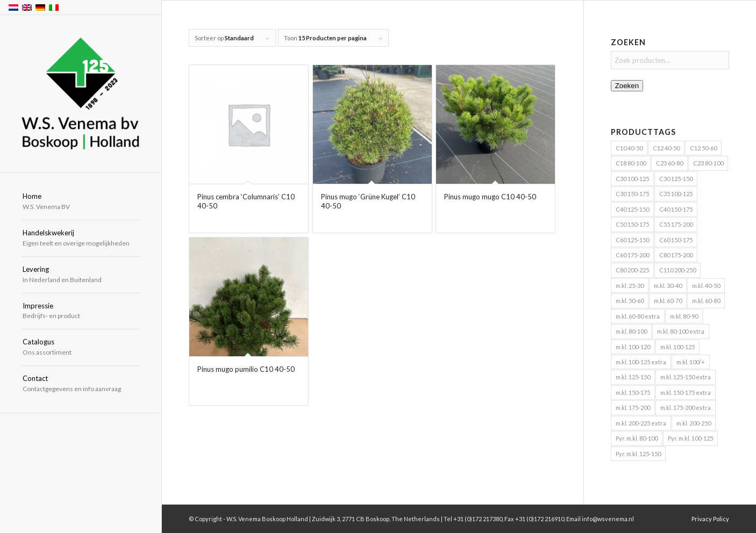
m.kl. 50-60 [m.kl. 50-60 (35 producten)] (630, 301)
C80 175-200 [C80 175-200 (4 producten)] (676, 255)
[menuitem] (81, 202)
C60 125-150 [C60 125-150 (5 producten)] (632, 240)
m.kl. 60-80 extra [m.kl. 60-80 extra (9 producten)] (638, 316)
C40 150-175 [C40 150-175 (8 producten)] (676, 209)
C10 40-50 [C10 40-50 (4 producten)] (629, 148)
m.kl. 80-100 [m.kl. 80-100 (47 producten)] (631, 331)
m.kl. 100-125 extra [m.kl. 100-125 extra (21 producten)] (641, 362)
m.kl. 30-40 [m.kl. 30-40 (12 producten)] (668, 286)
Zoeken (627, 86)
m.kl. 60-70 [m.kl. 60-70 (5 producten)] (668, 301)
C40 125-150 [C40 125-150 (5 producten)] (632, 209)
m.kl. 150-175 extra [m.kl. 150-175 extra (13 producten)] (686, 392)
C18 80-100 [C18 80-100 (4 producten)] (631, 163)
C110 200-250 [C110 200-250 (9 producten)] (677, 270)
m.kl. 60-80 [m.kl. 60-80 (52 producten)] (706, 301)
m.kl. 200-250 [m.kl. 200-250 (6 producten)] (694, 423)
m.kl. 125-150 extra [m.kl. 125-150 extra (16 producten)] (686, 377)
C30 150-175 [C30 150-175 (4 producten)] (632, 194)
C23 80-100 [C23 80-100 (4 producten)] (708, 163)
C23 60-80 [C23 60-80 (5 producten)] (669, 163)
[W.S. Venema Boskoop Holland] (81, 94)
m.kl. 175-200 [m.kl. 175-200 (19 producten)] (633, 408)
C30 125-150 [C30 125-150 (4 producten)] (676, 179)
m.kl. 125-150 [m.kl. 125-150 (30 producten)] (633, 377)
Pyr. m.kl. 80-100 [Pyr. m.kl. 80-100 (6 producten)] (637, 438)
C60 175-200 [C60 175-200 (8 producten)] (632, 255)
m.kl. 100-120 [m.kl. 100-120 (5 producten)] (633, 347)
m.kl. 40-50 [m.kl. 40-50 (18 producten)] (706, 286)
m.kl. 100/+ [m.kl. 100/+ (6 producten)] (691, 362)
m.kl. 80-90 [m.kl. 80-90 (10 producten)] (684, 316)
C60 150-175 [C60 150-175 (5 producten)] (676, 240)
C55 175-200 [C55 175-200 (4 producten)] (676, 224)
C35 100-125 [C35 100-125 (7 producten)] (676, 194)
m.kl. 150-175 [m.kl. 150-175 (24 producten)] (633, 392)
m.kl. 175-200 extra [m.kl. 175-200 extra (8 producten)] (686, 408)
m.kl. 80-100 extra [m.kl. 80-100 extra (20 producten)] (681, 331)
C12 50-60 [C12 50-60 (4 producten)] (703, 148)
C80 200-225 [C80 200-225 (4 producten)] (632, 270)
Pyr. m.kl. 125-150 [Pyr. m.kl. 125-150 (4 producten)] (638, 454)
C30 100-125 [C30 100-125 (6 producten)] (632, 179)
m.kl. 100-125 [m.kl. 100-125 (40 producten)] (677, 347)
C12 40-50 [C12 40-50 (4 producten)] (666, 148)
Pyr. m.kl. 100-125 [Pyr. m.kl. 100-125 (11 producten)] (690, 438)
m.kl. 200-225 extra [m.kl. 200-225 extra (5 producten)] (641, 423)
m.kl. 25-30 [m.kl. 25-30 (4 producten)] (630, 286)
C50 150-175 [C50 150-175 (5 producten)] (632, 224)
